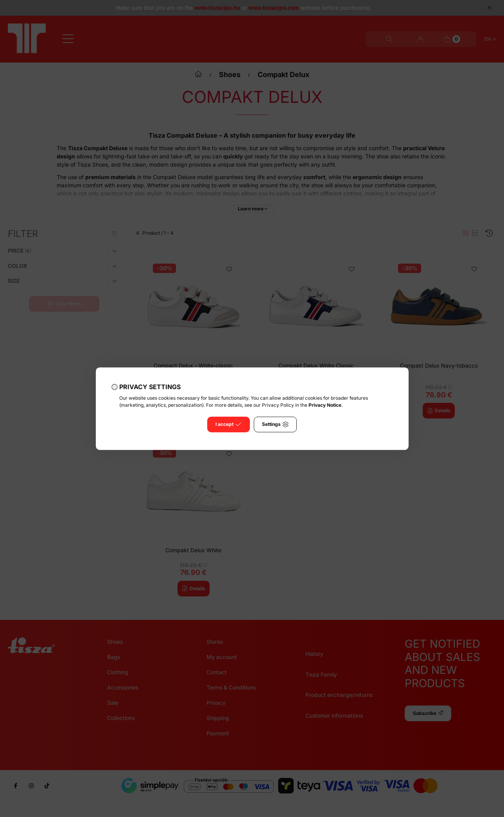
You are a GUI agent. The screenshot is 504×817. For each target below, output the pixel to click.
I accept (228, 424)
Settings (275, 424)
